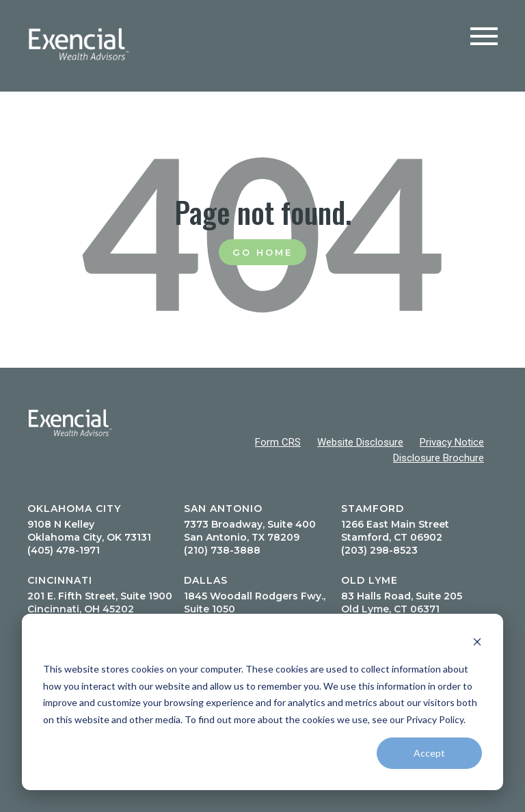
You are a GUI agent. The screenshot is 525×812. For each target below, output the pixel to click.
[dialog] (262, 702)
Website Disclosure (360, 442)
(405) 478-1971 (64, 550)
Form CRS (278, 442)
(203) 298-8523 (379, 550)
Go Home (262, 252)
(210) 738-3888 (222, 550)
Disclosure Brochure (439, 458)
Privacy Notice (452, 442)
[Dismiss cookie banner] (477, 644)
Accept (429, 753)
